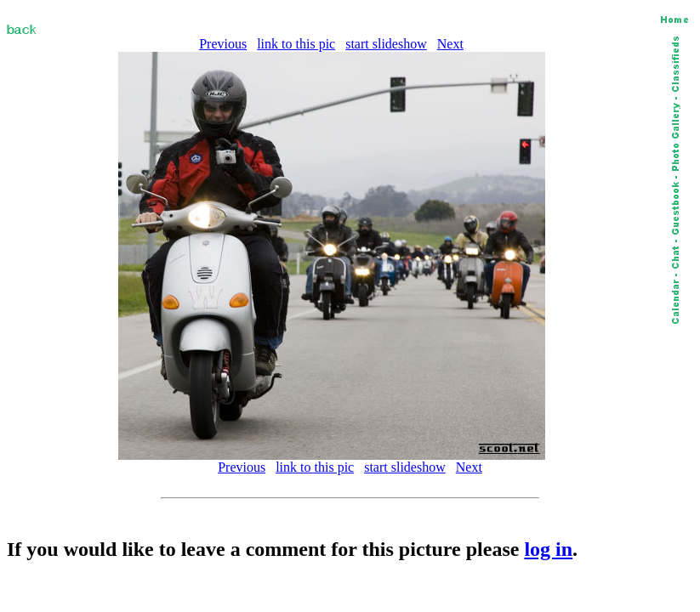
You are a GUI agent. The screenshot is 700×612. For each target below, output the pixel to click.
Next (450, 44)
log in (548, 549)
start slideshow (386, 44)
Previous (223, 44)
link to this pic (296, 44)
